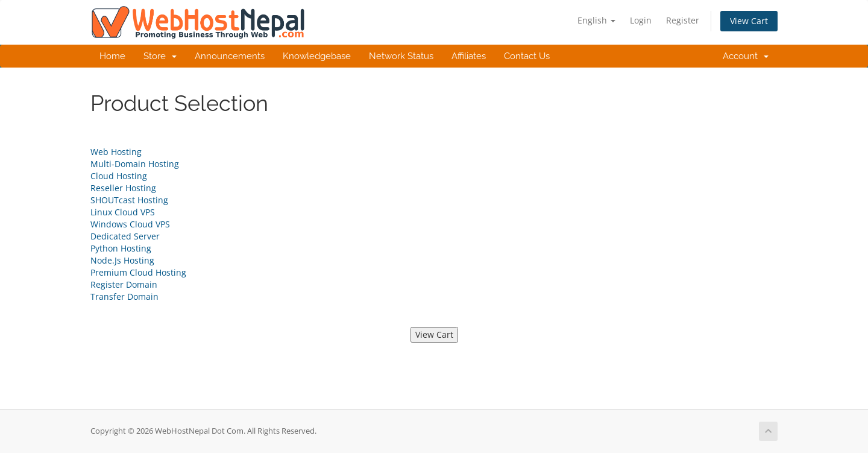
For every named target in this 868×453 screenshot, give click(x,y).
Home (112, 56)
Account (746, 56)
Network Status (401, 56)
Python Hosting (121, 248)
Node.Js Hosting (122, 260)
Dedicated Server (125, 236)
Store (160, 56)
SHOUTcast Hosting (129, 200)
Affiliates (469, 56)
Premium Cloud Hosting (138, 272)
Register (683, 20)
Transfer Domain (124, 296)
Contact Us (527, 56)
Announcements (230, 56)
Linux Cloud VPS (123, 212)
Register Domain (124, 284)
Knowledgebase (317, 56)
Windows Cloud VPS (130, 224)
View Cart (749, 21)
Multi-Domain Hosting (135, 164)
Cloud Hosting (119, 176)
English (596, 20)
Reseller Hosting (123, 188)
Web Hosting (116, 152)
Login (641, 20)
